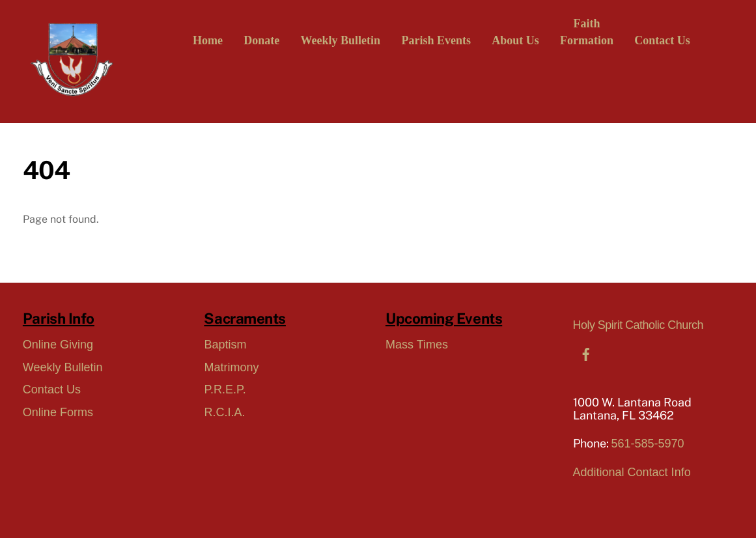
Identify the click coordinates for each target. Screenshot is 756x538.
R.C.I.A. (224, 412)
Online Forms (58, 412)
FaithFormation (587, 32)
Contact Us (662, 40)
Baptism (225, 345)
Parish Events (436, 40)
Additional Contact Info (632, 472)
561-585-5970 (648, 444)
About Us (515, 40)
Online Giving (58, 345)
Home (208, 40)
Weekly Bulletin (341, 40)
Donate (261, 40)
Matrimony (231, 367)
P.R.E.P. (225, 389)
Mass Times (417, 345)
